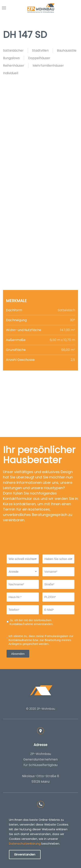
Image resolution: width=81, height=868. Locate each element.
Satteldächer (13, 50)
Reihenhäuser (14, 66)
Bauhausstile (67, 50)
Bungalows (11, 58)
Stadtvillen (40, 50)
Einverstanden (25, 854)
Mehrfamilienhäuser (48, 66)
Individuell (11, 73)
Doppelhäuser (39, 58)
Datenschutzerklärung (25, 844)
